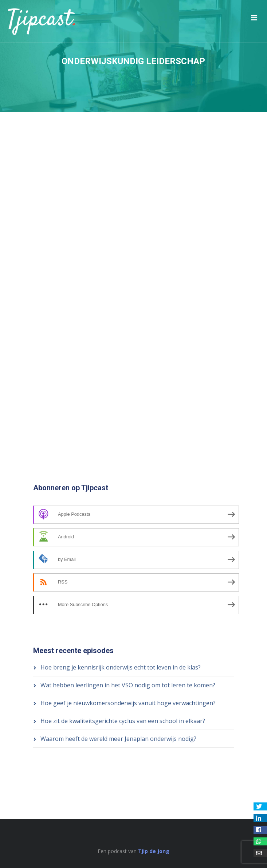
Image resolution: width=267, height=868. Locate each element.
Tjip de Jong (154, 851)
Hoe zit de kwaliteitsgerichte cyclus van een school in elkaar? (123, 721)
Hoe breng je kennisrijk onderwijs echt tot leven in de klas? (121, 667)
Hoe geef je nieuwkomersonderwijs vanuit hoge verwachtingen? (128, 703)
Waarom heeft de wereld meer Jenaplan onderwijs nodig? (118, 739)
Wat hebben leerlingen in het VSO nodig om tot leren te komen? (128, 685)
